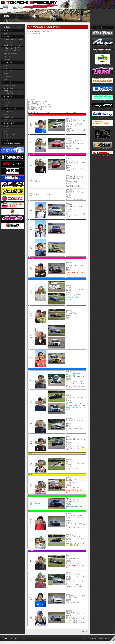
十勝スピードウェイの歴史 (12, 144)
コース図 (7, 100)
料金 (6, 114)
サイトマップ (93, 638)
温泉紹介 (7, 137)
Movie (6, 79)
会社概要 (101, 638)
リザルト (7, 74)
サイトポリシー (84, 638)
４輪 (6, 65)
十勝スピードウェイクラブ (12, 94)
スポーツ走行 (8, 112)
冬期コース (8, 120)
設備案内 (7, 105)
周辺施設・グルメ (10, 134)
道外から (7, 129)
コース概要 (8, 103)
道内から (7, 126)
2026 (6, 33)
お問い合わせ (108, 638)
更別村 (6, 132)
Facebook (7, 59)
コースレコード (9, 76)
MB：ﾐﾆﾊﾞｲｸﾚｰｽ (9, 56)
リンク (6, 140)
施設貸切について (10, 117)
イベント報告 (8, 71)
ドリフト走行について (11, 42)
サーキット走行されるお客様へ (14, 40)
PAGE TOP (84, 631)
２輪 (6, 68)
